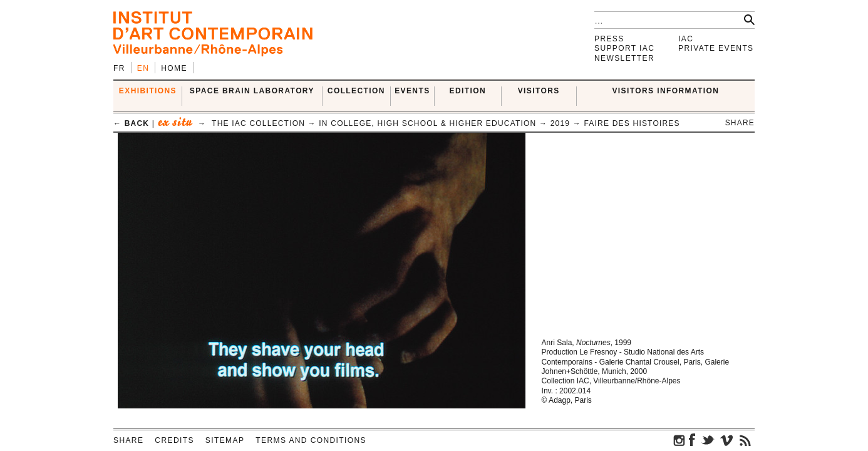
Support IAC (624, 48)
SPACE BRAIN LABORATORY (252, 91)
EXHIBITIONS (148, 91)
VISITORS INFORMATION (665, 91)
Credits (174, 440)
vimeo (726, 440)
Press (609, 39)
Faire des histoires (632, 123)
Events (412, 91)
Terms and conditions (311, 440)
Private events (716, 48)
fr (119, 68)
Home (174, 68)
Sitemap (225, 440)
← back (131, 123)
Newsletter (624, 58)
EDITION (468, 91)
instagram (679, 440)
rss (745, 440)
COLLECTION (356, 91)
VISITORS (539, 91)
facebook (692, 440)
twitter (708, 440)
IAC (686, 39)
